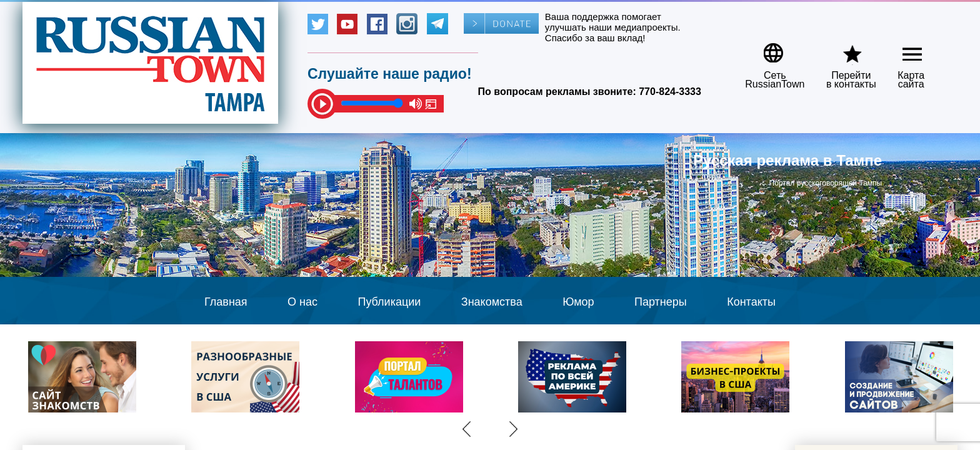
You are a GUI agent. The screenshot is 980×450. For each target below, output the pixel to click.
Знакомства (492, 302)
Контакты (751, 302)
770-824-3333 (670, 92)
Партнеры (661, 302)
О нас (302, 302)
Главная (226, 302)
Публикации (389, 302)
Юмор (578, 302)
